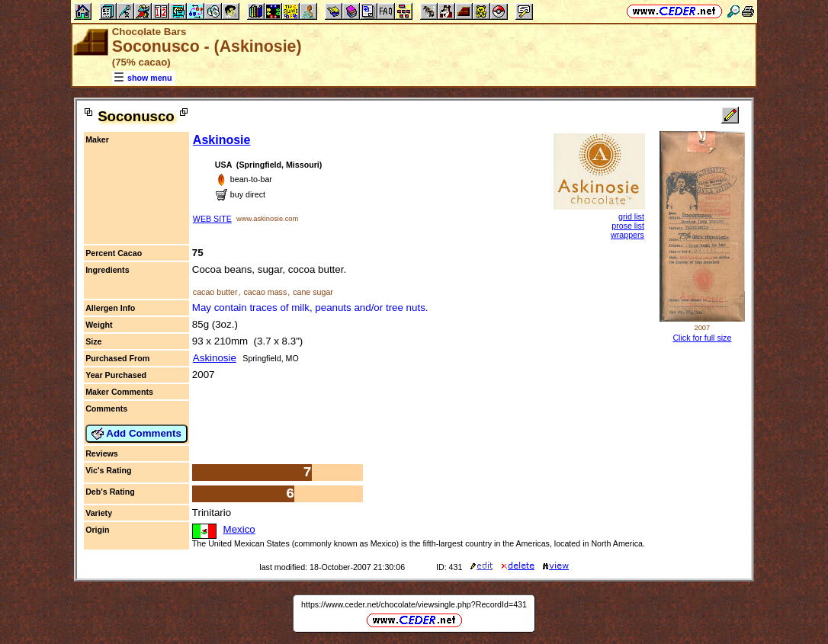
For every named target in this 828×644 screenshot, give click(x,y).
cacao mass (265, 292)
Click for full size (702, 338)
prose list (628, 226)
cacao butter (215, 292)
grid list (631, 216)
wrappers (627, 235)
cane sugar (313, 292)
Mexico (239, 529)
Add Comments (136, 434)
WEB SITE (212, 219)
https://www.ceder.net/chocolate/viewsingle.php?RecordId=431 (414, 604)
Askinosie (222, 140)
